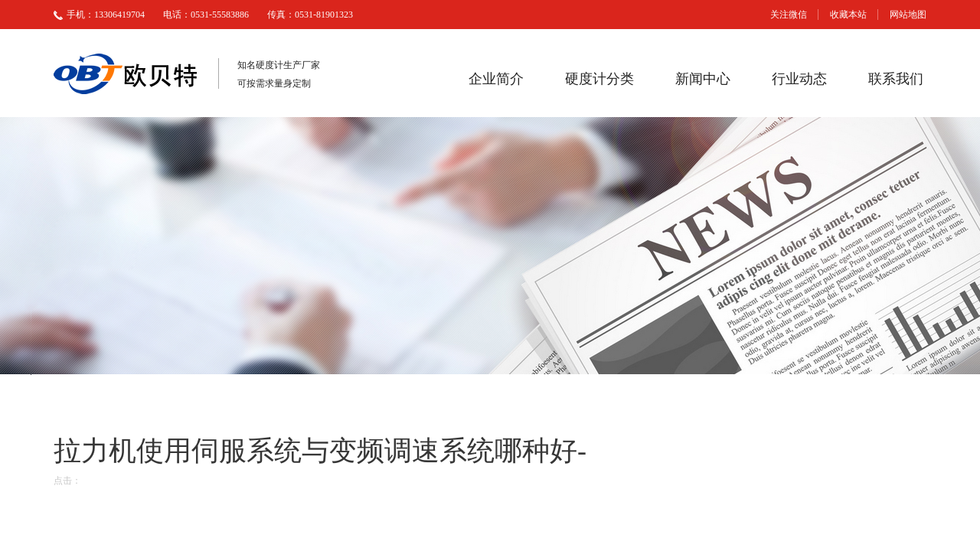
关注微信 (789, 15)
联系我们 (896, 79)
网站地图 (908, 15)
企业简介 (496, 79)
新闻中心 (703, 79)
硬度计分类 (599, 79)
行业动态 (799, 79)
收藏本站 (848, 15)
